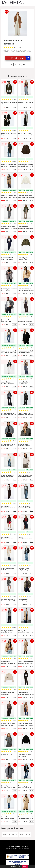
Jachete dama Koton (10, 834)
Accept (25, 866)
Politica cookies (23, 849)
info (15, 107)
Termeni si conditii (13, 847)
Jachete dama (25, 834)
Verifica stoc (21, 58)
